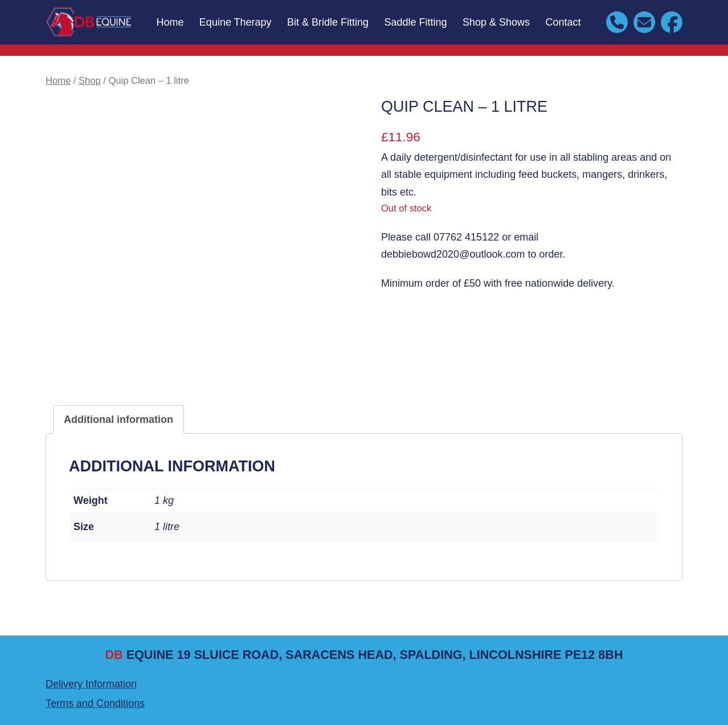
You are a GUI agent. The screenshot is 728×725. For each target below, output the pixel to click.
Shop (90, 81)
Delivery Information (91, 684)
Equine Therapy (236, 22)
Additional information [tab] (118, 419)
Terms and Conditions (95, 703)
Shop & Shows (496, 22)
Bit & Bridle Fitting (328, 22)
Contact (563, 22)
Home (170, 22)
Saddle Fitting (416, 22)
